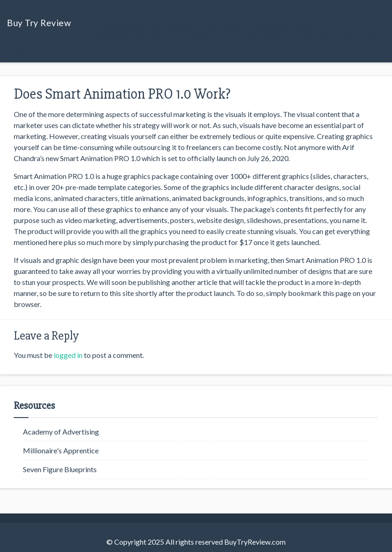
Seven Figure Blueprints (60, 469)
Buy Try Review (39, 23)
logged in (68, 355)
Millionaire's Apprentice (61, 450)
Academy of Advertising (61, 432)
